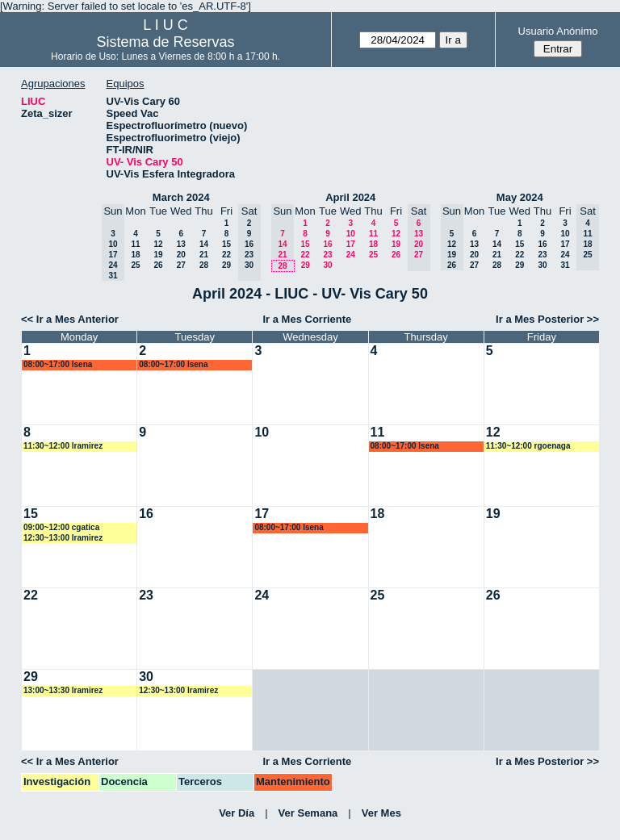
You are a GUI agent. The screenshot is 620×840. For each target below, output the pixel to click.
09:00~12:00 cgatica (61, 527)
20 (181, 255)
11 (135, 244)
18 (135, 255)
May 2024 (520, 197)
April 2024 (350, 197)
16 (327, 244)
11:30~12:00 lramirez (63, 446)
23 (327, 255)
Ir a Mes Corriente (307, 319)
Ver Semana (308, 813)
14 (204, 244)
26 (158, 265)
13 (181, 244)
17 (351, 244)
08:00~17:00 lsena (58, 364)
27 (181, 265)
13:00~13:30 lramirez (63, 690)
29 (226, 265)
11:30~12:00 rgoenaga (528, 446)
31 (565, 265)
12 (158, 244)
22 (226, 255)
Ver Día (237, 813)
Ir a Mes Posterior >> (547, 319)
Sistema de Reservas (166, 42)
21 (204, 255)
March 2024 (181, 197)
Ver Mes (381, 813)
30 (327, 265)
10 (351, 234)
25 (135, 265)
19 (158, 255)
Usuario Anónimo (558, 31)
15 (226, 244)
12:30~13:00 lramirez (63, 538)
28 (204, 265)
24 (351, 255)
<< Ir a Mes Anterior (70, 319)
